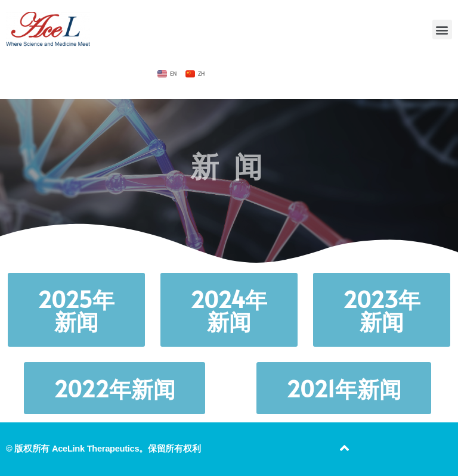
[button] (442, 29)
